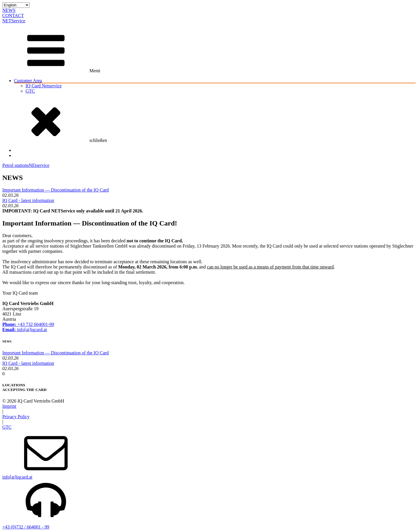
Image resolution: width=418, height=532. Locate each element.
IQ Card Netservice (44, 86)
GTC (30, 91)
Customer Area (28, 81)
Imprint (9, 406)
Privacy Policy (16, 417)
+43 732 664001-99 (28, 324)
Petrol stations (16, 165)
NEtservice (39, 165)
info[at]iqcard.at (25, 330)
